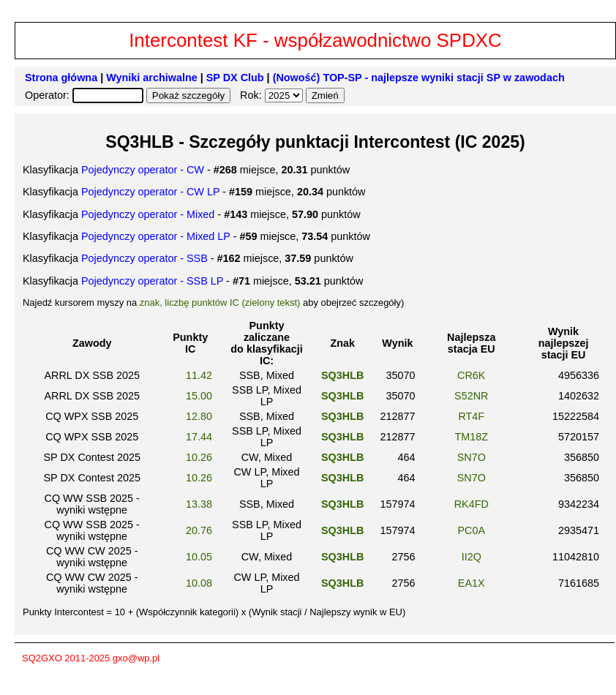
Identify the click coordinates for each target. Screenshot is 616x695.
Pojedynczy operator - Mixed (148, 214)
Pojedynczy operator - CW (143, 170)
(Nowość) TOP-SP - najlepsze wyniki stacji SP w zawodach (419, 78)
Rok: (252, 95)
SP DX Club (235, 78)
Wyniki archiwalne (152, 78)
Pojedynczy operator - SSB (144, 258)
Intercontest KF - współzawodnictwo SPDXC (315, 40)
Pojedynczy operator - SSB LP (152, 281)
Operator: (49, 95)
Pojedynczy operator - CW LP (150, 192)
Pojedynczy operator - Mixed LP (156, 236)
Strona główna (61, 78)
